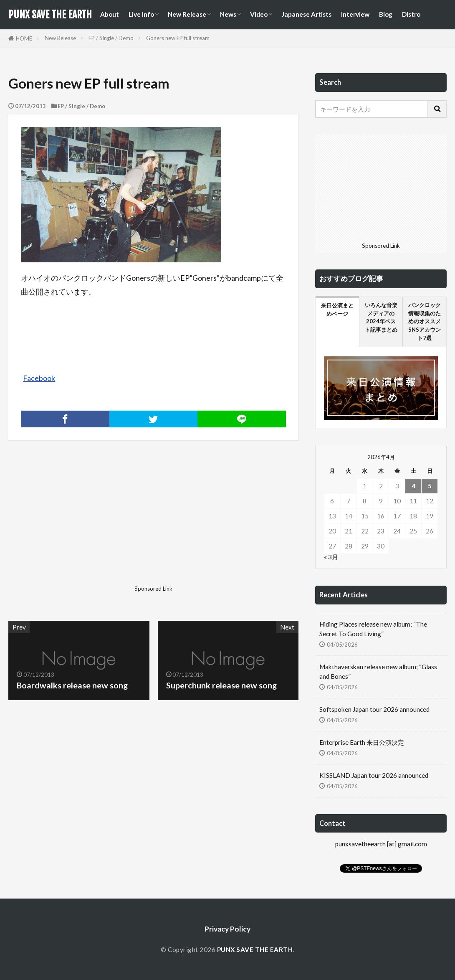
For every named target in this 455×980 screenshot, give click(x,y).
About (110, 14)
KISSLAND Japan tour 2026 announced (374, 775)
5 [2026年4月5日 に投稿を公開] (430, 486)
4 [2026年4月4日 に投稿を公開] (413, 486)
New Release (187, 14)
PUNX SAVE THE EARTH (50, 15)
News (228, 14)
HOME (24, 38)
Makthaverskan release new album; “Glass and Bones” (378, 672)
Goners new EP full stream (178, 38)
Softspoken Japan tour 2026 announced (374, 709)
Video (259, 14)
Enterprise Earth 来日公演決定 (362, 742)
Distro (411, 14)
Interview (355, 14)
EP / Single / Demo (111, 38)
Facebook (39, 378)
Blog (386, 14)
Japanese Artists (306, 14)
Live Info (141, 14)
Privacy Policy (227, 929)
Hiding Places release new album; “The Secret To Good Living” (373, 629)
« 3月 (331, 557)
